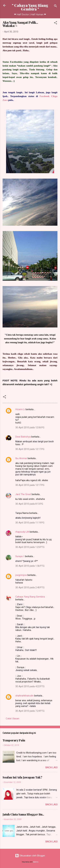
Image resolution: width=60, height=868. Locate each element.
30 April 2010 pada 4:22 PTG (30, 686)
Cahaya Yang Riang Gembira (30, 597)
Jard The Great (23, 494)
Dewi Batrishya (23, 437)
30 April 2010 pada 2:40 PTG (30, 587)
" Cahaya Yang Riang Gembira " (30, 7)
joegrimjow (21, 575)
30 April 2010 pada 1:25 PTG (30, 547)
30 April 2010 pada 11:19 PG (30, 523)
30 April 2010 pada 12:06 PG (30, 427)
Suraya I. (20, 556)
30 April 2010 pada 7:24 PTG (30, 711)
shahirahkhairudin (24, 696)
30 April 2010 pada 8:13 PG (29, 504)
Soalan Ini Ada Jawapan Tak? (22, 777)
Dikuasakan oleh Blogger (30, 856)
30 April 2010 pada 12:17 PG (30, 449)
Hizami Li (20, 409)
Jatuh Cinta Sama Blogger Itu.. (23, 814)
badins (36, 862)
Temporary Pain (14, 740)
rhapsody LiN (22, 532)
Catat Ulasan (12, 719)
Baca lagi (51, 767)
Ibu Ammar (21, 458)
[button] (56, 23)
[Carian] (56, 6)
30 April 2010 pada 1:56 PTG (30, 566)
